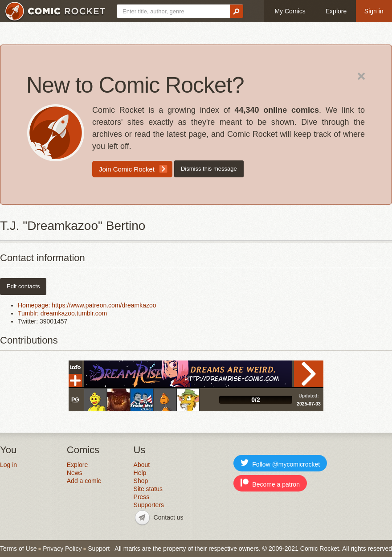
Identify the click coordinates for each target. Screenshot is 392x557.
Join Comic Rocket (127, 169)
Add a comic (84, 481)
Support (99, 549)
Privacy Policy (62, 549)
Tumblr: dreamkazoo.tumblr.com (62, 313)
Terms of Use (18, 549)
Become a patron (270, 483)
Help (140, 473)
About (142, 465)
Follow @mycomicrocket (280, 463)
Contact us (169, 517)
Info (75, 367)
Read (309, 374)
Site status (148, 489)
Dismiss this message (209, 169)
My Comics (290, 11)
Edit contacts (23, 286)
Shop (141, 481)
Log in (8, 465)
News (75, 473)
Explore (336, 11)
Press (142, 497)
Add (75, 381)
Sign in (374, 11)
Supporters (149, 505)
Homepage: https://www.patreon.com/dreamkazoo (87, 305)
